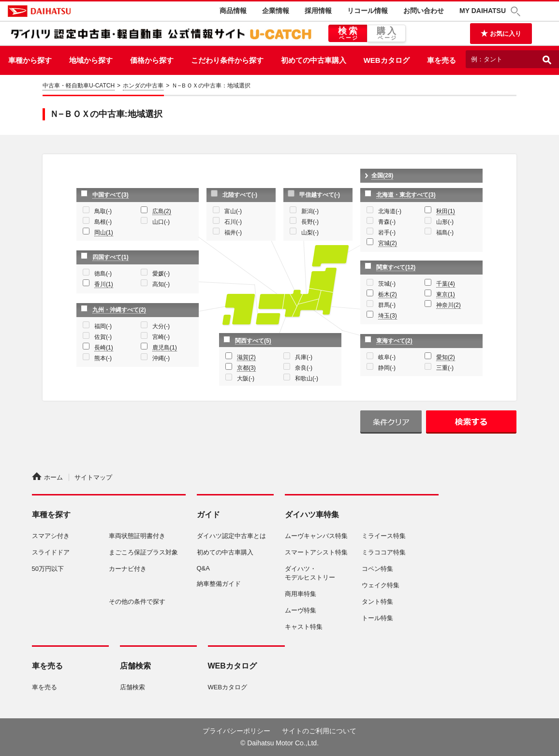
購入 (386, 34)
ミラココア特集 (384, 552)
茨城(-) (387, 284)
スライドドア (51, 552)
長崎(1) (104, 348)
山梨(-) (310, 233)
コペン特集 (377, 569)
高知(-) (161, 284)
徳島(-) (103, 274)
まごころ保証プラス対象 (143, 552)
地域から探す (91, 60)
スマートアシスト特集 (316, 552)
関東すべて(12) (396, 267)
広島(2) (162, 211)
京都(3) (246, 368)
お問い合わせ (424, 11)
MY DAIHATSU (483, 11)
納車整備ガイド (219, 584)
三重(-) (445, 368)
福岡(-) (103, 326)
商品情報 (233, 11)
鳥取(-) (103, 211)
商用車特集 (301, 594)
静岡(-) (387, 368)
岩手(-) (387, 233)
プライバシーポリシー (236, 731)
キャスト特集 (304, 627)
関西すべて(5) (253, 341)
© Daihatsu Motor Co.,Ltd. (279, 743)
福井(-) (233, 233)
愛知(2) (446, 357)
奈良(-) (304, 368)
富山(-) (233, 211)
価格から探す (152, 60)
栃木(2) (388, 294)
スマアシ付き (51, 536)
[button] (517, 11)
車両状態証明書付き (137, 536)
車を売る (441, 60)
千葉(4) (446, 284)
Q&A (203, 568)
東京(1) (446, 294)
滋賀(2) (246, 357)
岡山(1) (104, 233)
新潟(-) (310, 211)
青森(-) (387, 222)
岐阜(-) (387, 357)
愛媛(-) (161, 274)
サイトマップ (93, 477)
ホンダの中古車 (143, 86)
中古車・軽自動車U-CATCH (79, 86)
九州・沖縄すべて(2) (119, 310)
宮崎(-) (161, 337)
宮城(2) (388, 243)
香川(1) (104, 284)
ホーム (47, 477)
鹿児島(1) (165, 348)
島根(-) (103, 222)
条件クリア (391, 422)
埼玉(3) (388, 316)
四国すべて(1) (110, 257)
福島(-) (445, 233)
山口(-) (161, 222)
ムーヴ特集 (301, 610)
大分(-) (161, 326)
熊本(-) (103, 358)
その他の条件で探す (137, 602)
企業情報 (276, 11)
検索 (348, 34)
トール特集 (377, 618)
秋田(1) (446, 211)
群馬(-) (387, 305)
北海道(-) (390, 211)
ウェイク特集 (381, 585)
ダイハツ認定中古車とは (231, 536)
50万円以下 (48, 569)
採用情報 (318, 11)
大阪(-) (246, 378)
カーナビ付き (128, 569)
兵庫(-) (304, 357)
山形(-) (445, 222)
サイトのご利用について (319, 731)
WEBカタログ (387, 60)
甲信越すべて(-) (320, 195)
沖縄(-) (161, 358)
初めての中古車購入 (314, 60)
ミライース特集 (384, 536)
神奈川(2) (449, 305)
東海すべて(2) (394, 341)
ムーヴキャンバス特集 (316, 536)
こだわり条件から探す (227, 60)
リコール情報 (368, 11)
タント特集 (377, 602)
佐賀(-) (103, 337)
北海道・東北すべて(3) (406, 195)
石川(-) (233, 222)
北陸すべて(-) (240, 195)
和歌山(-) (307, 378)
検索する (471, 422)
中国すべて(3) (110, 195)
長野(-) (310, 222)
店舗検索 (132, 687)
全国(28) (382, 175)
